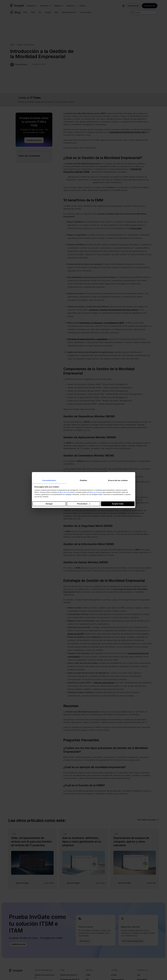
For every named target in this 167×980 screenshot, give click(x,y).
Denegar (49, 504)
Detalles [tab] (83, 480)
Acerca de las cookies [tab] (118, 480)
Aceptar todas (118, 504)
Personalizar (84, 504)
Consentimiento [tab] (49, 480)
